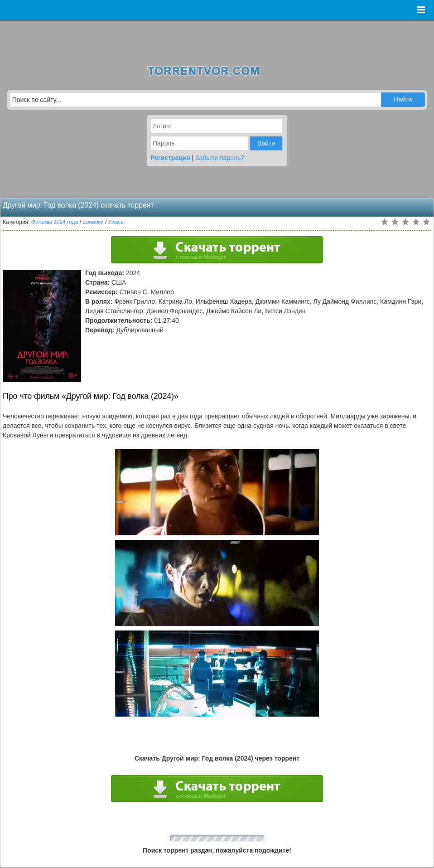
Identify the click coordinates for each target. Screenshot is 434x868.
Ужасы (117, 222)
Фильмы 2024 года (55, 222)
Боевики (93, 222)
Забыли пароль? (220, 158)
